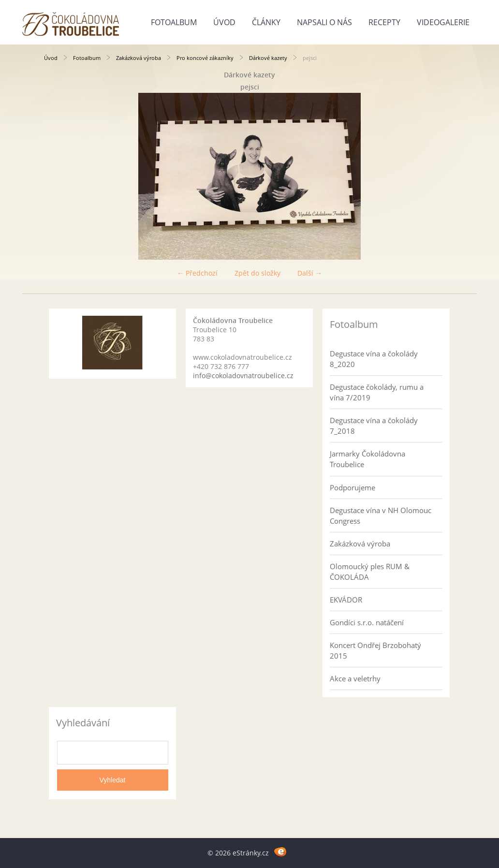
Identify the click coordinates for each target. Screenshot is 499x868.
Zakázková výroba (139, 58)
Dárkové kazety (268, 58)
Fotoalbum (174, 22)
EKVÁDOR (346, 600)
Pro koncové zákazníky (205, 58)
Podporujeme (352, 487)
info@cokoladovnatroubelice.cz (243, 375)
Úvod (224, 22)
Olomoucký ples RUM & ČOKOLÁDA (370, 572)
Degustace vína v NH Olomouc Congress (381, 515)
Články (266, 22)
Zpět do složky (257, 273)
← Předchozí (197, 273)
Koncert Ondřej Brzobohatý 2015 (375, 650)
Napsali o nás (324, 22)
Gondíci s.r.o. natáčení (367, 622)
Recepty (384, 22)
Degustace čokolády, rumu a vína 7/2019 (377, 392)
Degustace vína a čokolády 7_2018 (374, 426)
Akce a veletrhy (355, 678)
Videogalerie (443, 22)
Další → (310, 273)
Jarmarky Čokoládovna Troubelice (367, 459)
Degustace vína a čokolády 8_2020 (374, 359)
